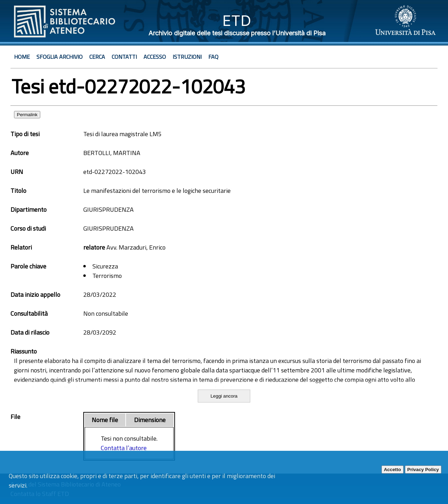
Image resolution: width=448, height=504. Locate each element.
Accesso (155, 57)
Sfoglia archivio (59, 57)
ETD (237, 20)
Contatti (124, 57)
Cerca (97, 57)
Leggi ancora (224, 396)
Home (22, 57)
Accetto (393, 470)
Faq (213, 57)
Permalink (27, 115)
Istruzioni (187, 57)
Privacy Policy (423, 470)
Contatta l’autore (124, 448)
